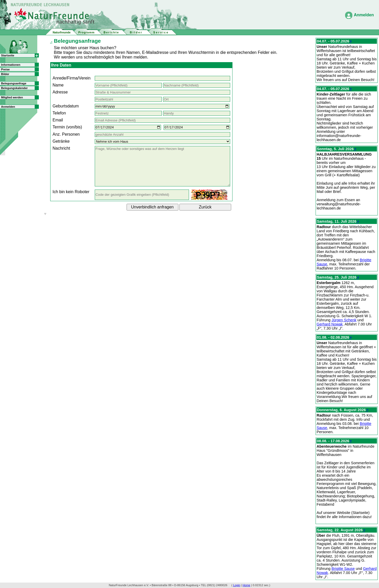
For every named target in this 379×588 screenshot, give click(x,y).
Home (246, 585)
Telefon (59, 113)
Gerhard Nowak (330, 324)
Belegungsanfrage (14, 83)
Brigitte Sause (343, 569)
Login (237, 585)
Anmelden (364, 15)
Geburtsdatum (66, 106)
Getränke (61, 141)
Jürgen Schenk (344, 320)
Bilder (5, 74)
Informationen (11, 65)
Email (58, 120)
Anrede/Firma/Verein (72, 78)
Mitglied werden (12, 97)
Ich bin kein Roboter (71, 192)
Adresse (60, 92)
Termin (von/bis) (67, 127)
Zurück (205, 207)
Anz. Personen (66, 134)
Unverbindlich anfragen (152, 207)
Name (58, 85)
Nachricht (61, 148)
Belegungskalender (14, 88)
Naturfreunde (61, 32)
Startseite (8, 55)
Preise (5, 69)
